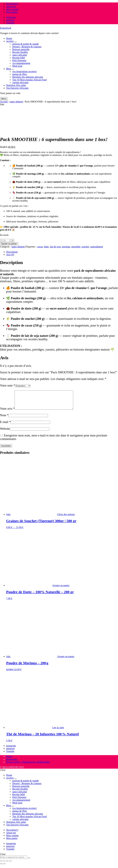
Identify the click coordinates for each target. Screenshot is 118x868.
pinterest (10, 20)
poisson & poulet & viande (26, 44)
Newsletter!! (12, 4)
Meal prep (17, 66)
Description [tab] (12, 252)
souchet (85, 247)
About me (11, 7)
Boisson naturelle (21, 49)
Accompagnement (21, 63)
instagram (11, 17)
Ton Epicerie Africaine (17, 88)
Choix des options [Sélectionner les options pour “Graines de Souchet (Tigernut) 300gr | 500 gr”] (66, 518)
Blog (9, 69)
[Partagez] (7, 865)
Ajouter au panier (9, 244)
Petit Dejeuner (19, 60)
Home (9, 38)
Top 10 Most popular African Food (29, 80)
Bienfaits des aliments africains (28, 77)
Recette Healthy (20, 52)
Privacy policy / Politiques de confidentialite (28, 766)
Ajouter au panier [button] (61, 589)
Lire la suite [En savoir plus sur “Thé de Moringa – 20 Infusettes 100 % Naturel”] (58, 731)
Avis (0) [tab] (10, 255)
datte (46, 247)
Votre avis (7, 412)
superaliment (97, 247)
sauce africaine (20, 55)
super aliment (16, 102)
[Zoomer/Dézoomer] (1, 865)
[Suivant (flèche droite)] (4, 867)
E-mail (5, 426)
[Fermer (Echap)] (10, 865)
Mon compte (12, 9)
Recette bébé (19, 58)
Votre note (7, 385)
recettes (10, 41)
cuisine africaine (20, 82)
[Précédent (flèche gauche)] (1, 867)
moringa (66, 247)
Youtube (10, 23)
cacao (40, 247)
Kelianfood (6, 28)
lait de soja (55, 247)
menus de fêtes (20, 74)
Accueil (4, 102)
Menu (4, 99)
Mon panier (12, 12)
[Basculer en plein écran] (4, 865)
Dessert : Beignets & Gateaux (27, 47)
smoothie (76, 247)
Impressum (12, 763)
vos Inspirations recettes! (25, 71)
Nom (4, 419)
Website (5, 432)
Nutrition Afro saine (16, 85)
